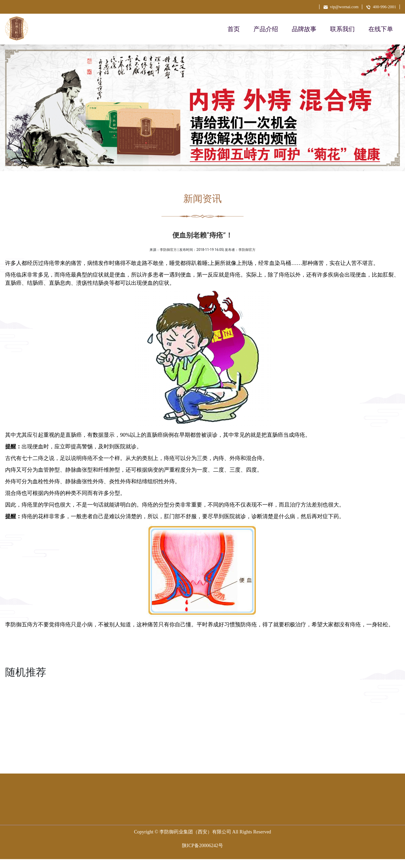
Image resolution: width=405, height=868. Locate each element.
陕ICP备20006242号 (202, 846)
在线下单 (381, 29)
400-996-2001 (381, 7)
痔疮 (251, 624)
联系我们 (342, 29)
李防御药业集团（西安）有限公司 (195, 832)
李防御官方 (168, 250)
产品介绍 (266, 29)
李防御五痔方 (22, 624)
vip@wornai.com (341, 7)
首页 (234, 29)
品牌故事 (304, 29)
